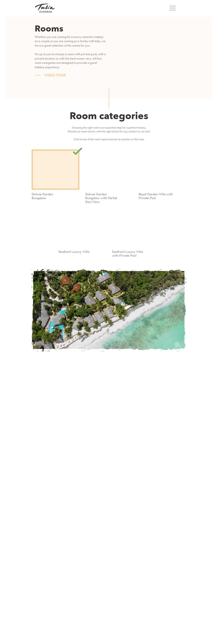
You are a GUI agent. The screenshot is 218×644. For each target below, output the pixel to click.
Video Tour (55, 76)
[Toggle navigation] (174, 8)
